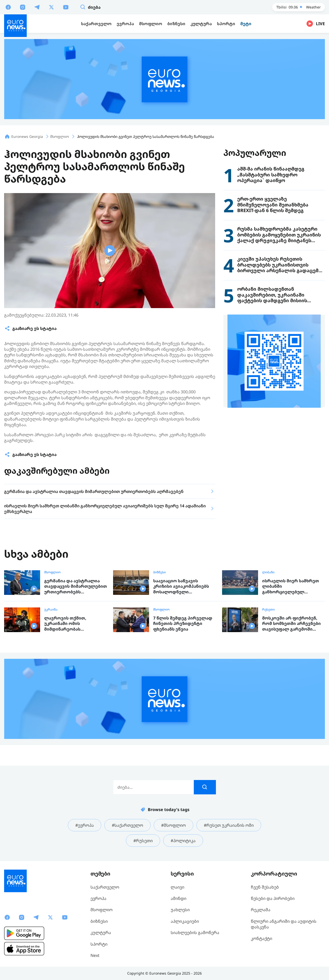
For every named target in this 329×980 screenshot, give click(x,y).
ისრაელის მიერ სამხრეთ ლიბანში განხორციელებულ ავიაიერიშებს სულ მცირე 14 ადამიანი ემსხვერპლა (291, 587)
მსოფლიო (52, 572)
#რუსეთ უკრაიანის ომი (229, 825)
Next (95, 955)
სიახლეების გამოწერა (195, 933)
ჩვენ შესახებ (265, 887)
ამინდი (179, 898)
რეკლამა (261, 910)
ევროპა (98, 898)
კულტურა (101, 933)
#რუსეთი (143, 841)
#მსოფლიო (173, 825)
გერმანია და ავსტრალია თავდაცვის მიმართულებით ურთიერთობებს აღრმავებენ (76, 587)
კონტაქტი (262, 938)
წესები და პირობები (273, 898)
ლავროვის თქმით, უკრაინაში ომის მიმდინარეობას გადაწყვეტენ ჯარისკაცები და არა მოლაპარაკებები (74, 624)
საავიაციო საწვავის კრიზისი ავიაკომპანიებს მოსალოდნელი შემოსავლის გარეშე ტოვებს (181, 587)
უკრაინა (51, 610)
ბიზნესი (159, 572)
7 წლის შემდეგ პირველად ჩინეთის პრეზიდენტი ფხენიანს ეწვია (183, 624)
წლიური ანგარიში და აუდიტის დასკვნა (284, 924)
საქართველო (105, 887)
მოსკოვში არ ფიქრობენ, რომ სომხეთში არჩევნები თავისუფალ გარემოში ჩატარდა (291, 624)
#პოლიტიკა (183, 841)
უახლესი (180, 910)
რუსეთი (268, 610)
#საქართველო (127, 825)
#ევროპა (85, 825)
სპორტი (99, 944)
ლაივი (177, 887)
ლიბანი (268, 572)
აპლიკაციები (185, 921)
